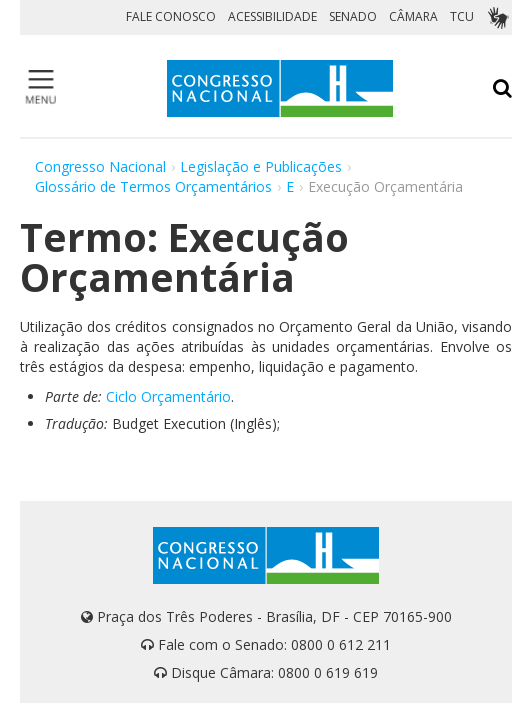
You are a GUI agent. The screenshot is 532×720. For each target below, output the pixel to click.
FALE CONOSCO (171, 16)
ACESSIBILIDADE (272, 16)
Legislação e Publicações (261, 166)
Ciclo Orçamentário (168, 396)
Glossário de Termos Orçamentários (153, 186)
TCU (462, 16)
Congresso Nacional (100, 166)
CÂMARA (413, 16)
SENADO (353, 16)
